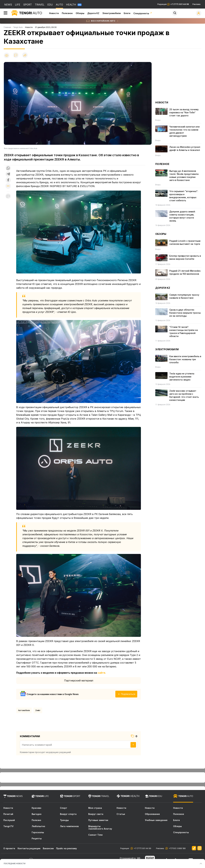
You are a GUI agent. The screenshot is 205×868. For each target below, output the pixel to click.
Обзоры (80, 13)
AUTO (59, 5)
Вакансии (48, 848)
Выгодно (37, 814)
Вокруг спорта (68, 814)
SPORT (28, 5)
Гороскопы (38, 832)
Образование (152, 814)
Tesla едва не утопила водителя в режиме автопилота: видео (182, 377)
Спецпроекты (143, 13)
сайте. (102, 673)
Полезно (36, 820)
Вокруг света (96, 814)
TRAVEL (40, 5)
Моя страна (95, 808)
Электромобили (112, 13)
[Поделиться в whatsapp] (8, 168)
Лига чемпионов (69, 826)
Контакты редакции (29, 848)
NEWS (8, 5)
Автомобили (24, 710)
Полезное (67, 13)
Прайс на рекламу (66, 848)
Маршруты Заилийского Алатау (100, 828)
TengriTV (8, 826)
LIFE (18, 5)
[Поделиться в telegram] (8, 174)
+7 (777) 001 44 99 (142, 848)
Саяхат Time (95, 835)
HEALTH (74, 5)
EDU (50, 5)
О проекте (9, 848)
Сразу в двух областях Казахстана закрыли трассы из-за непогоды (185, 313)
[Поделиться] (25, 55)
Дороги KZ (93, 13)
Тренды (64, 820)
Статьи (121, 814)
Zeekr (38, 710)
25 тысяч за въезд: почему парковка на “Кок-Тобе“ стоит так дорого (184, 112)
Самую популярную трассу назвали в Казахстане (184, 296)
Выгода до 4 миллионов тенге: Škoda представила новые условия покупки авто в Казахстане (184, 176)
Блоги (127, 13)
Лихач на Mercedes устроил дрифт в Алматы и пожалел (185, 148)
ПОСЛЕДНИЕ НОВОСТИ (15, 863)
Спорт (64, 808)
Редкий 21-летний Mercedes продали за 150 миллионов (185, 272)
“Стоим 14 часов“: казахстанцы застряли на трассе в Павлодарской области (184, 332)
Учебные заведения (156, 820)
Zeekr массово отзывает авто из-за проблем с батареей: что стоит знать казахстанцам (184, 395)
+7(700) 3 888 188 (177, 848)
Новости (54, 13)
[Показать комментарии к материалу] (8, 196)
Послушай (9, 820)
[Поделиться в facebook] (8, 180)
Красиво (36, 808)
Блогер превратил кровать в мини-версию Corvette (185, 257)
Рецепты (37, 839)
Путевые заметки (98, 820)
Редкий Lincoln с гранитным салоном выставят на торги (185, 242)
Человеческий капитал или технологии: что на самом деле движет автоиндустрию (184, 131)
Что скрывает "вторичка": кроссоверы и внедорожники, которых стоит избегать (184, 196)
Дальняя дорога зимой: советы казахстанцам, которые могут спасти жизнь (182, 216)
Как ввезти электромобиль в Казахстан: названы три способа (185, 359)
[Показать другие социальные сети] (8, 186)
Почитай (8, 814)
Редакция (173, 4)
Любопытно (38, 826)
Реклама (196, 4)
